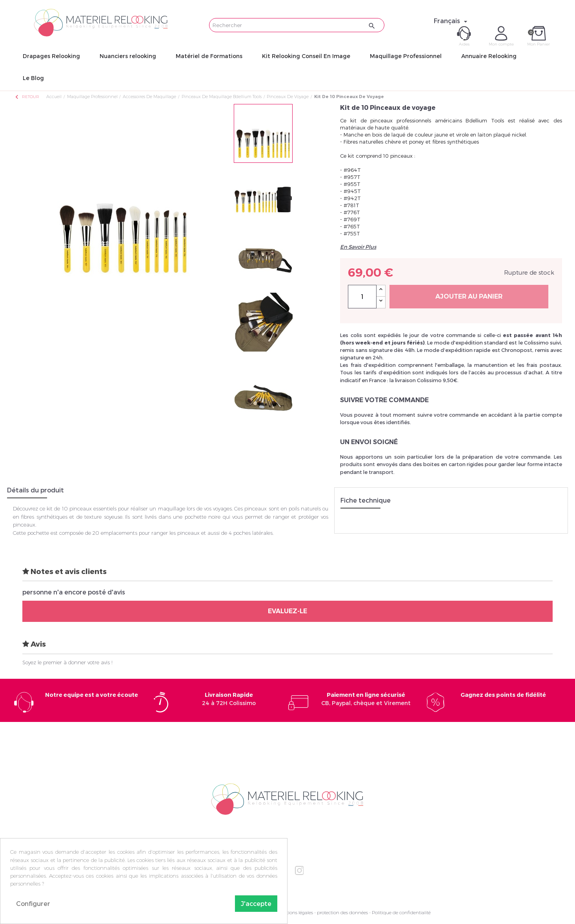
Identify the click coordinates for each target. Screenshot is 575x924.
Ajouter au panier (469, 296)
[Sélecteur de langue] (452, 21)
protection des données (342, 912)
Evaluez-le (287, 611)
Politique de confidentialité (401, 912)
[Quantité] (362, 297)
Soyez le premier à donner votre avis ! (67, 662)
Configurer (33, 903)
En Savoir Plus (358, 247)
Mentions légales (295, 912)
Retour (27, 97)
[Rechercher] (297, 25)
